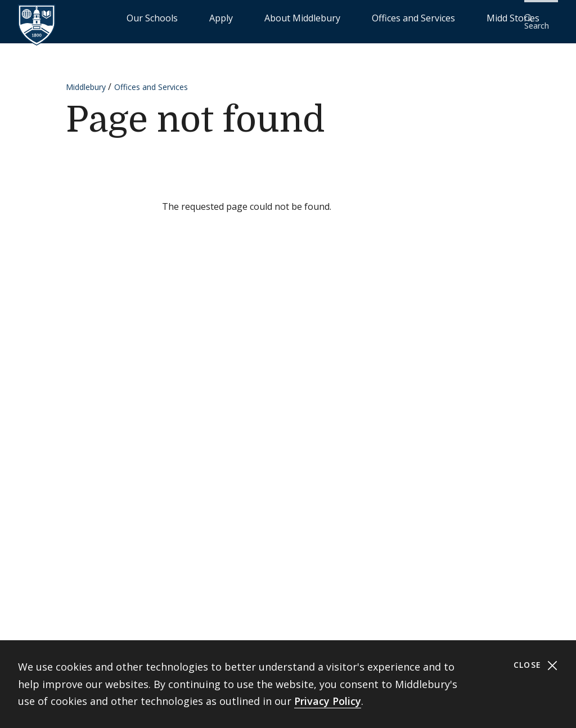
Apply (273, 17)
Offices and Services (411, 17)
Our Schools (227, 17)
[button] (539, 18)
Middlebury (86, 80)
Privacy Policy (328, 701)
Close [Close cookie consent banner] (536, 665)
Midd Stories (484, 17)
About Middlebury (328, 17)
